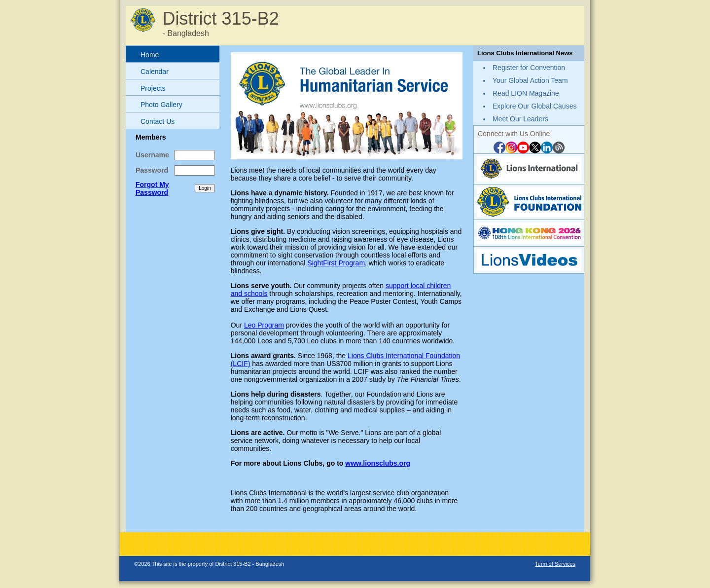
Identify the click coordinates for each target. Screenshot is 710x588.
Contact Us (158, 121)
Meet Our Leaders (520, 119)
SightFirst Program (336, 263)
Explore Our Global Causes (534, 106)
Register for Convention (529, 68)
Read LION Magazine (526, 93)
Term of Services (555, 564)
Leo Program (264, 325)
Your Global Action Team (530, 80)
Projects (153, 88)
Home (150, 55)
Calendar (155, 72)
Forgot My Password (152, 188)
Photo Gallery (161, 105)
